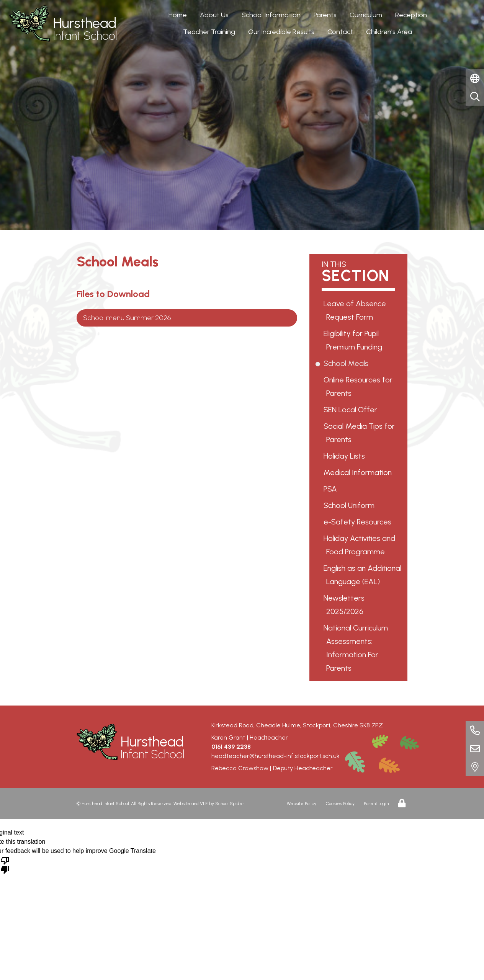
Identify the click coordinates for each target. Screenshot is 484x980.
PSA (332, 489)
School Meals (347, 363)
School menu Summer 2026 (127, 318)
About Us (214, 15)
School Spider (230, 804)
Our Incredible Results (281, 32)
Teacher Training (209, 32)
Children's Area (389, 32)
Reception (411, 15)
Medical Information (359, 472)
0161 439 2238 (231, 747)
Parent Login (376, 804)
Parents (325, 15)
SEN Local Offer (352, 410)
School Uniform (350, 505)
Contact (340, 32)
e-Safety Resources (359, 522)
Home (178, 15)
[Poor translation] (5, 865)
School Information (271, 15)
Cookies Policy (340, 804)
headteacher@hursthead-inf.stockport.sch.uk (276, 756)
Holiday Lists (346, 456)
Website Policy (302, 804)
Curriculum (366, 15)
